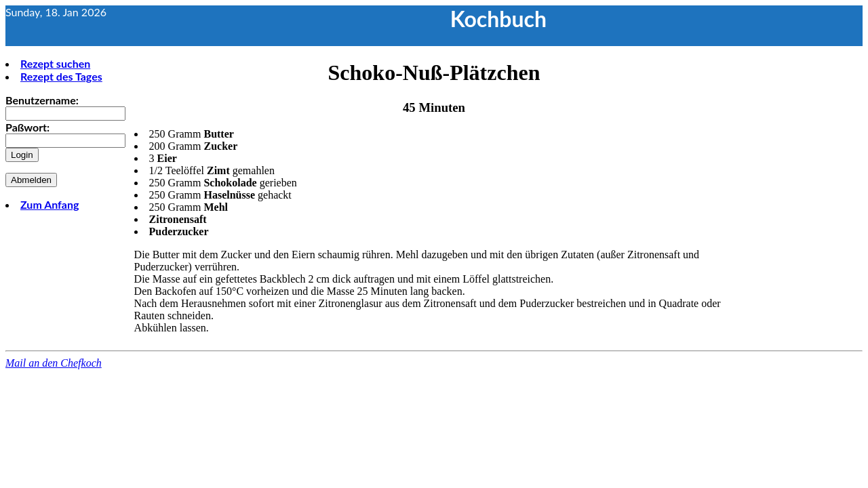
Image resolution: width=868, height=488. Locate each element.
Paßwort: (27, 127)
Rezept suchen (55, 63)
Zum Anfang (50, 204)
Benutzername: (42, 100)
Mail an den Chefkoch (54, 363)
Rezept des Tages (61, 76)
